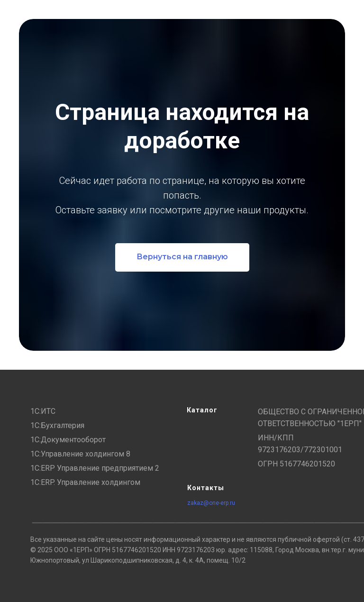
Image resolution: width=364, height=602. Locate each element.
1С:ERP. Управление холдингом (85, 482)
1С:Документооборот (68, 440)
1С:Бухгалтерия (57, 425)
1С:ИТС (43, 411)
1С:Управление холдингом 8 (80, 454)
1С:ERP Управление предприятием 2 (95, 468)
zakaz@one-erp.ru (211, 503)
